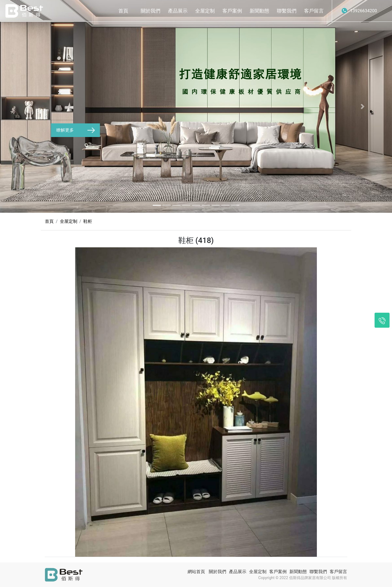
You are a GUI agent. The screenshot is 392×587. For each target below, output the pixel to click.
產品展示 (178, 11)
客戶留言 (314, 11)
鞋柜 (88, 221)
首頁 (123, 11)
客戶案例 (232, 11)
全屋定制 (205, 11)
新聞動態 (259, 11)
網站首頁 (196, 572)
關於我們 (151, 11)
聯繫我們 (287, 11)
